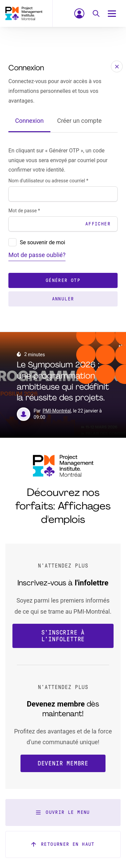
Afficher (98, 224)
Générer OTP (63, 280)
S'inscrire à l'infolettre (63, 636)
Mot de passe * (24, 211)
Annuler (63, 299)
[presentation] (12, 242)
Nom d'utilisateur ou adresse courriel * (48, 181)
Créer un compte (79, 121)
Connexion (29, 121)
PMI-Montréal (57, 411)
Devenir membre (63, 763)
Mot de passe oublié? (37, 255)
